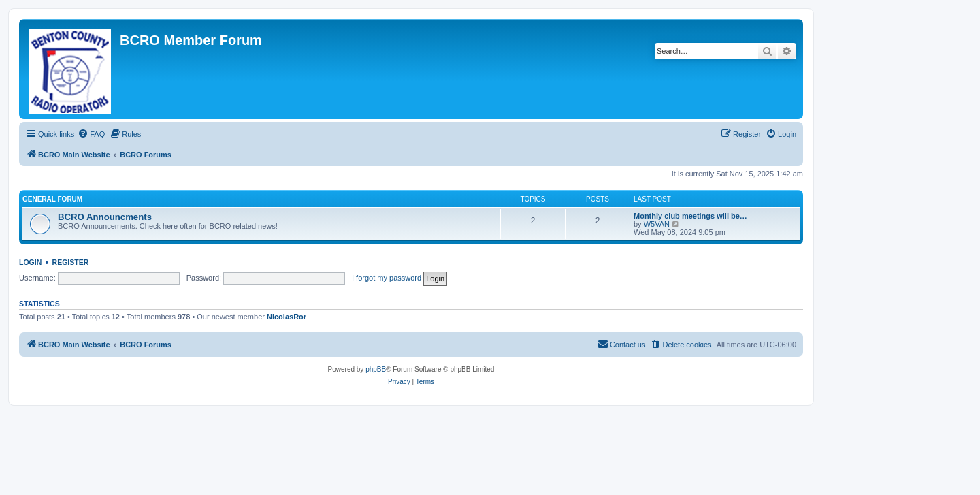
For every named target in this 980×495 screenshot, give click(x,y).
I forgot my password (387, 278)
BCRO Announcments (105, 217)
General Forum (52, 199)
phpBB (376, 369)
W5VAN (657, 224)
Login (30, 262)
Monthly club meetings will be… (690, 216)
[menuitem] (91, 134)
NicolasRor (287, 317)
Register (71, 262)
